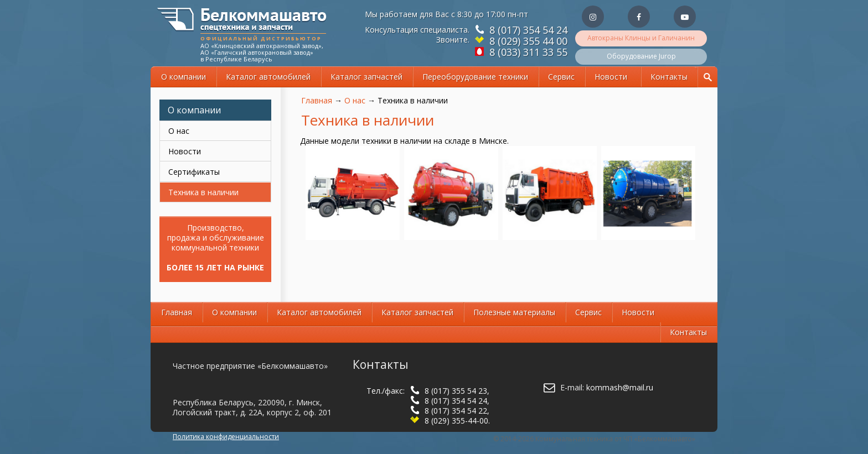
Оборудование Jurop (641, 56)
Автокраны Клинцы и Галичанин (641, 38)
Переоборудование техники (475, 77)
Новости (611, 77)
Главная (317, 100)
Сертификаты (194, 172)
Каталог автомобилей (268, 77)
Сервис (561, 77)
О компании (184, 77)
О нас (355, 100)
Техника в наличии (203, 192)
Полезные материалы (514, 312)
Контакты (669, 77)
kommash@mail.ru (620, 387)
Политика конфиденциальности (226, 437)
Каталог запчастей (366, 77)
